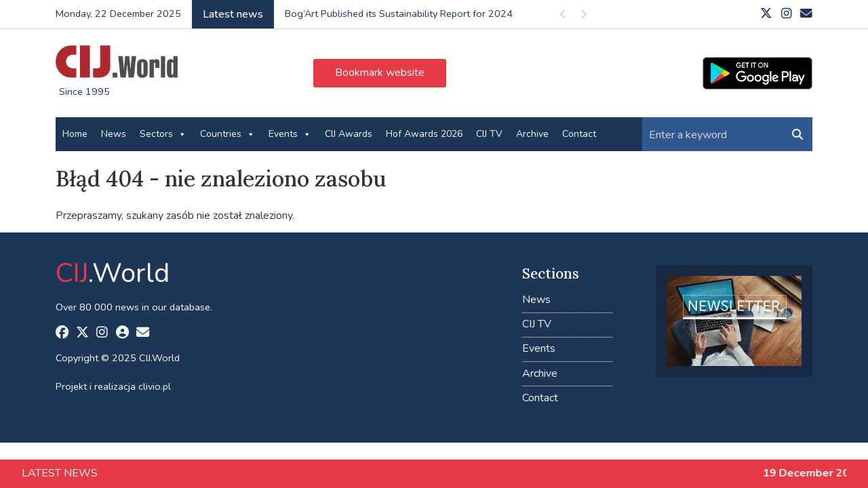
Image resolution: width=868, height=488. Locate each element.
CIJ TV (489, 134)
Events (290, 134)
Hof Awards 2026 (424, 134)
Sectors (163, 134)
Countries (228, 134)
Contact (579, 134)
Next (583, 17)
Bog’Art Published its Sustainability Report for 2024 (399, 14)
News (114, 134)
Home (75, 134)
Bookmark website (380, 73)
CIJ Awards (349, 134)
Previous (563, 17)
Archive (532, 134)
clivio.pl (155, 386)
